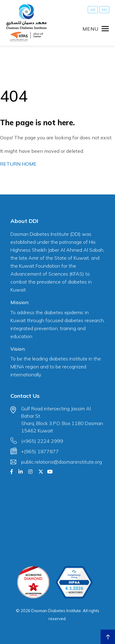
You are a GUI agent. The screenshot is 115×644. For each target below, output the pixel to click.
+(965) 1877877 (40, 451)
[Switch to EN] (104, 10)
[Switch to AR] (93, 10)
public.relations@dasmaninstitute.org (61, 462)
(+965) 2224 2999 (42, 441)
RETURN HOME (18, 164)
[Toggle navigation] (96, 29)
